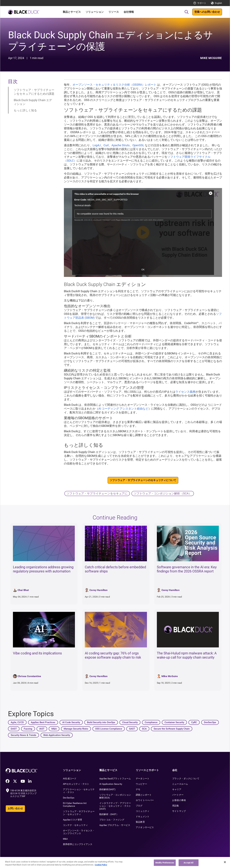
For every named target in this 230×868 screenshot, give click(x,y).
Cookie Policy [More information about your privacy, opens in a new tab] (101, 865)
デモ (138, 789)
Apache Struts (121, 145)
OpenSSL (138, 145)
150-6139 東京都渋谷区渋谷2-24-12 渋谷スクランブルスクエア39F (23, 793)
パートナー (178, 795)
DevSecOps (69, 798)
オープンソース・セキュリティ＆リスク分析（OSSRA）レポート (114, 85)
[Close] (225, 862)
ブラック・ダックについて (186, 779)
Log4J (97, 145)
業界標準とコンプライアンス (78, 844)
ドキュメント (143, 816)
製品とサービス (72, 12)
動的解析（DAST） (109, 814)
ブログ (139, 806)
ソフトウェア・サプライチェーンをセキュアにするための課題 (34, 92)
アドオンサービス (145, 827)
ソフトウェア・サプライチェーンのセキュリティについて (143, 480)
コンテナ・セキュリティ (75, 825)
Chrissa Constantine (29, 676)
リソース (114, 12)
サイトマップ (179, 811)
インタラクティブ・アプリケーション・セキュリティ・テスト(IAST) (115, 806)
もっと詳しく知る (25, 110)
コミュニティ (143, 811)
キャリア (177, 789)
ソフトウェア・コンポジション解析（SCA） (163, 493)
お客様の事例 (179, 800)
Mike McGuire (211, 58)
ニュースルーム (180, 784)
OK (143, 270)
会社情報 (129, 12)
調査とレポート (144, 795)
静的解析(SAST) (107, 789)
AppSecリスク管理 (72, 820)
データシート (143, 779)
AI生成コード (70, 779)
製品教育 (140, 822)
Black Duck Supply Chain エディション (33, 102)
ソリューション (95, 12)
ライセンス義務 (185, 392)
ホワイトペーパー (145, 800)
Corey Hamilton (98, 590)
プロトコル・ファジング (112, 820)
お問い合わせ (15, 808)
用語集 (176, 806)
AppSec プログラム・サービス (115, 825)
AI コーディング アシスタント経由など (123, 409)
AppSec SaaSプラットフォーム (115, 779)
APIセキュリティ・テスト (76, 784)
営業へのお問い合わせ (207, 12)
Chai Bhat (23, 590)
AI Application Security (111, 784)
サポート (202, 3)
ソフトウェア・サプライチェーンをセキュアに (97, 493)
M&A (65, 839)
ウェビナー (141, 784)
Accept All (188, 863)
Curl (106, 145)
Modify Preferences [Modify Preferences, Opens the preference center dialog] (165, 863)
